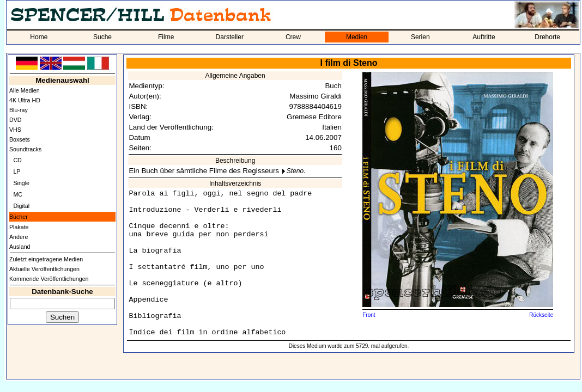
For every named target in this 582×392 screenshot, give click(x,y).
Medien (357, 37)
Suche (102, 37)
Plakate (19, 227)
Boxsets (20, 139)
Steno (295, 171)
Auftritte (484, 37)
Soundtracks (25, 149)
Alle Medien (25, 90)
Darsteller (230, 37)
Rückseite (541, 315)
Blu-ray (19, 110)
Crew (293, 37)
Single (21, 183)
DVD (16, 120)
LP (17, 171)
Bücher (19, 217)
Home (39, 37)
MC (18, 194)
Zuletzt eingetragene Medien (46, 259)
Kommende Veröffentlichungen (49, 279)
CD (17, 160)
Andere (19, 237)
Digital (21, 206)
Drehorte (547, 37)
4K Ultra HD (25, 100)
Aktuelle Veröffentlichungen (44, 269)
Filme (166, 37)
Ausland (20, 247)
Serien (420, 37)
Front (369, 315)
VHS (15, 130)
